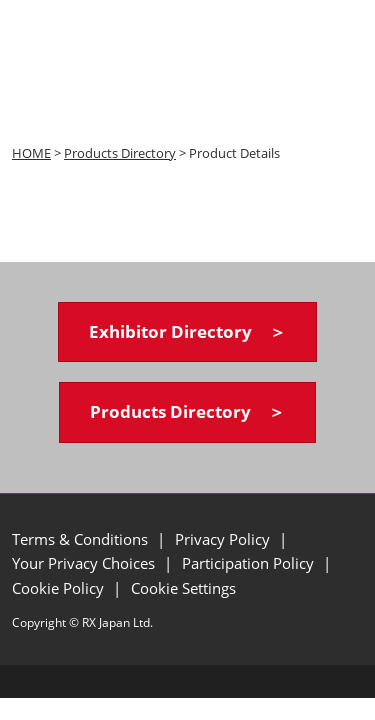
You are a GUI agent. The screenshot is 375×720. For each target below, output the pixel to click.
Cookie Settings (183, 588)
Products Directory (120, 153)
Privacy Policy (224, 539)
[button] (187, 332)
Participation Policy (250, 563)
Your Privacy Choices (85, 563)
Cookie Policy (60, 588)
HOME (31, 153)
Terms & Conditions (82, 539)
